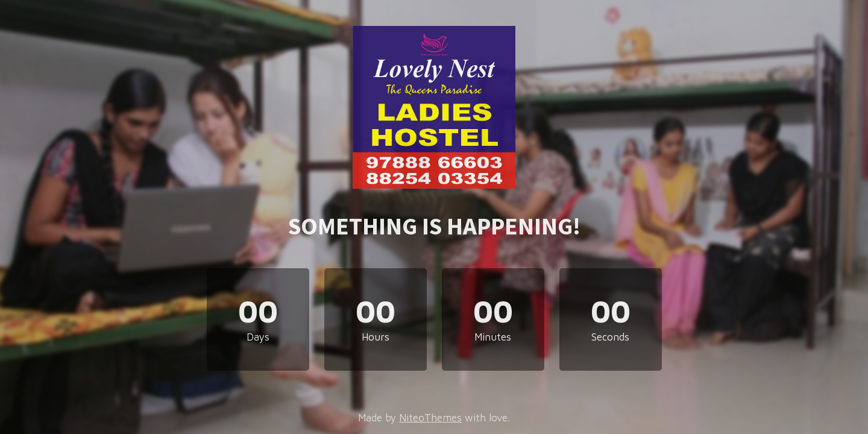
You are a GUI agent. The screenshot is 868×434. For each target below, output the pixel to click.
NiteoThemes (430, 418)
